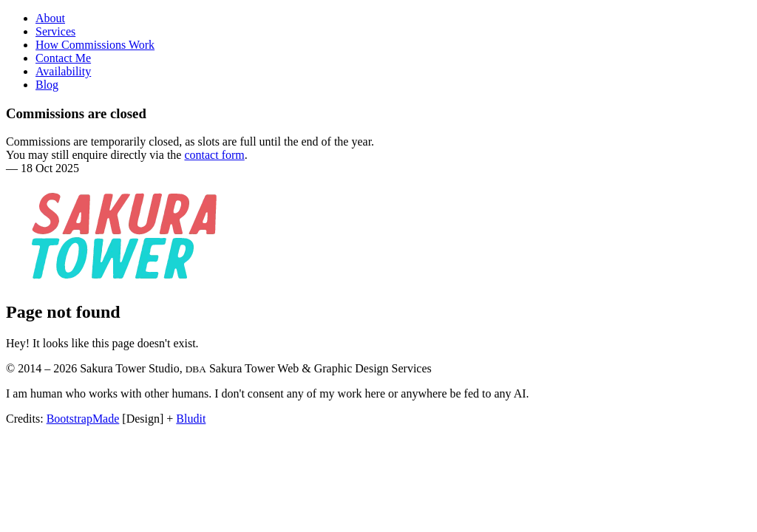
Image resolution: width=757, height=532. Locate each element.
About (50, 18)
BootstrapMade (83, 419)
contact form (214, 155)
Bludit (191, 419)
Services (55, 31)
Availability (63, 71)
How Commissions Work (95, 45)
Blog (47, 85)
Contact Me (63, 58)
